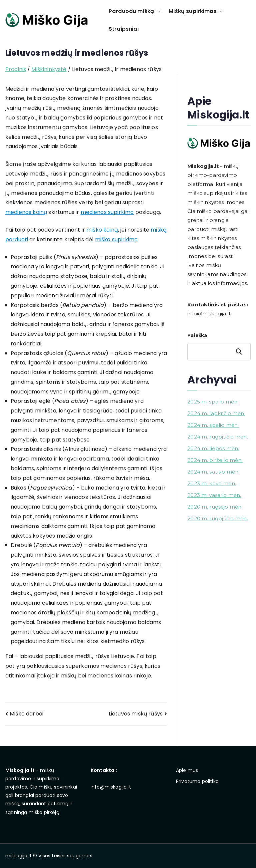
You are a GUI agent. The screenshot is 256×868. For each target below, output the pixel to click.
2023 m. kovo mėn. (212, 483)
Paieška (197, 335)
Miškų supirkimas (196, 12)
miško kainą (102, 230)
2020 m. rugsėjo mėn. (215, 507)
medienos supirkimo (107, 212)
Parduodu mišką (135, 12)
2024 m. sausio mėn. (213, 472)
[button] (157, 12)
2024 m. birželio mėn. (215, 460)
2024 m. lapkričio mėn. (216, 413)
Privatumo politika (197, 781)
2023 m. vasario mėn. (214, 495)
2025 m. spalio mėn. (213, 402)
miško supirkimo (116, 239)
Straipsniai (124, 29)
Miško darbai (26, 714)
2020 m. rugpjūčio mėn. (218, 518)
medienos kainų (26, 212)
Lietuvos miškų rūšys (136, 714)
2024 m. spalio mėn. (213, 425)
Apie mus (187, 770)
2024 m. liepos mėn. (213, 448)
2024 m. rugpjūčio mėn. (218, 437)
